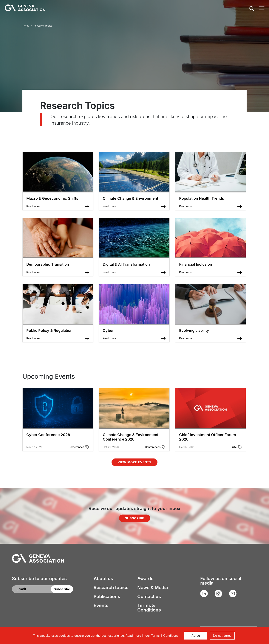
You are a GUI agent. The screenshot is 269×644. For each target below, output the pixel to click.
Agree (196, 636)
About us (103, 579)
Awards (145, 579)
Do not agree (222, 636)
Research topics (111, 588)
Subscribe (135, 518)
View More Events (134, 462)
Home (26, 26)
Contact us (149, 597)
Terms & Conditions (149, 608)
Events (101, 606)
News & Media (153, 588)
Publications (107, 597)
